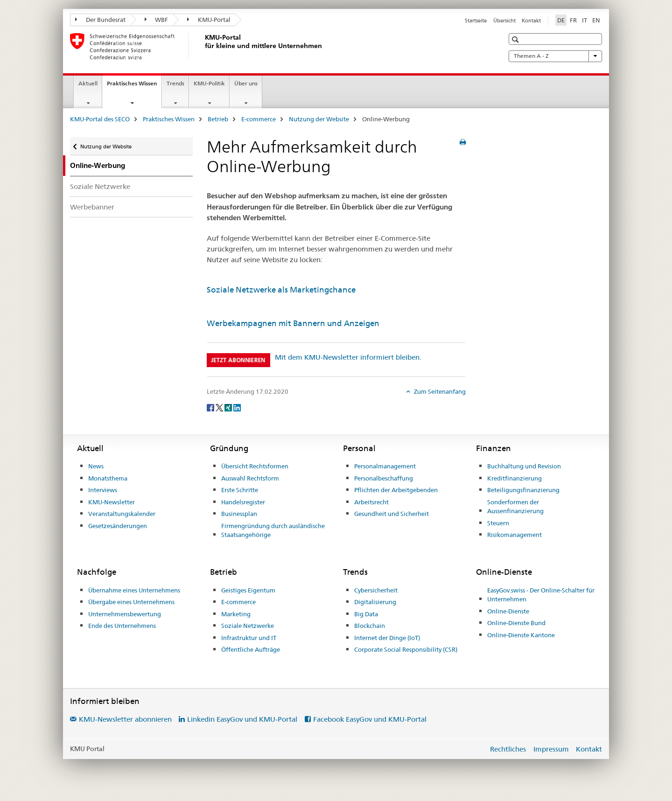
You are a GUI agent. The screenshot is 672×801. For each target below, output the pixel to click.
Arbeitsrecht (371, 502)
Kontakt (531, 21)
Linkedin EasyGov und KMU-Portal (242, 719)
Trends (175, 83)
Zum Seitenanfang (439, 391)
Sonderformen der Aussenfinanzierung (515, 507)
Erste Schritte (240, 490)
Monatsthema (108, 478)
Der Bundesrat (100, 20)
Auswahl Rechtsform (250, 478)
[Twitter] (220, 407)
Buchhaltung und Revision (524, 466)
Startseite (476, 21)
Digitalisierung (375, 602)
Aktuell (88, 83)
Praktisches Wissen (134, 86)
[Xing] (229, 407)
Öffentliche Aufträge (251, 649)
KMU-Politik (209, 83)
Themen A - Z (555, 56)
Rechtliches (508, 749)
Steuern (498, 523)
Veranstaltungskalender (122, 514)
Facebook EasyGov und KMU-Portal (370, 719)
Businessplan (239, 514)
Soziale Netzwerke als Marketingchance (281, 290)
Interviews (103, 490)
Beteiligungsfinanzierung (523, 490)
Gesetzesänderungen (118, 526)
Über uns (246, 83)
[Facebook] (211, 407)
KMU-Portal (209, 20)
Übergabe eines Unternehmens (131, 602)
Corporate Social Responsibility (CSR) (406, 649)
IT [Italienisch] (584, 20)
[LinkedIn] (237, 407)
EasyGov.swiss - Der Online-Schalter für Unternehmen (541, 595)
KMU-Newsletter (112, 502)
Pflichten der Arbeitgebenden (396, 490)
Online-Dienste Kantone (521, 635)
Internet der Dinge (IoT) (387, 638)
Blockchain (370, 626)
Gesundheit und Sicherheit (392, 514)
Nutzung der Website (319, 119)
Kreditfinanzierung (514, 478)
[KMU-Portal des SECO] (203, 46)
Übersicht (504, 21)
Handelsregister (243, 502)
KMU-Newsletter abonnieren (125, 719)
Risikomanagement (514, 535)
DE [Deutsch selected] (561, 20)
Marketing (236, 614)
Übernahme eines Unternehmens (134, 590)
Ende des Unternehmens (122, 626)
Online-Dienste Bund (516, 623)
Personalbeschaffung (384, 478)
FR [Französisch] (573, 20)
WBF (157, 20)
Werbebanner (92, 207)
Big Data (366, 614)
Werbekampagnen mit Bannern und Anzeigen (293, 323)
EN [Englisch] (596, 20)
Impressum (551, 749)
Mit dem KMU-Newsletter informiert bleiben (347, 357)
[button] (516, 39)
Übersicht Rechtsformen (255, 466)
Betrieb (218, 119)
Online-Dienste (508, 611)
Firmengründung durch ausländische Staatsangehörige (273, 530)
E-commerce (259, 119)
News (96, 466)
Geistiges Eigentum (248, 590)
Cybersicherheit (376, 590)
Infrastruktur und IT (249, 638)
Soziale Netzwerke (100, 186)
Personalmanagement (385, 466)
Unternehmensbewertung (125, 614)
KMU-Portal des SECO (100, 119)
